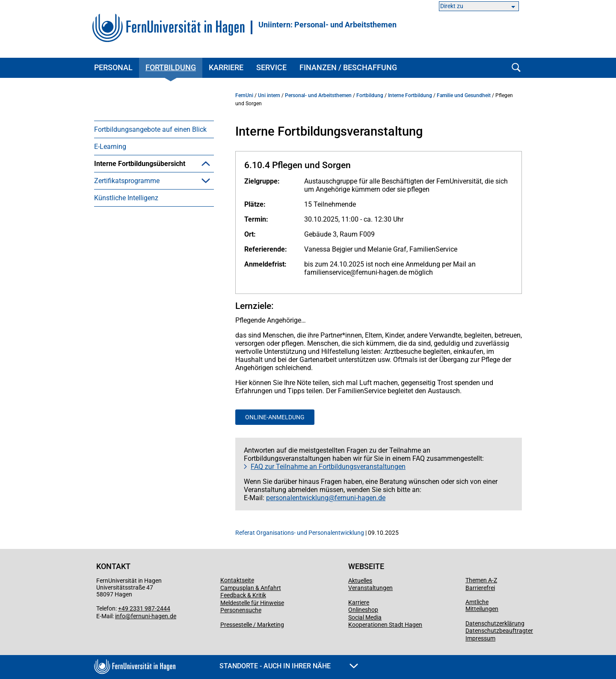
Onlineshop (363, 610)
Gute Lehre (123, 326)
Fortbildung (171, 67)
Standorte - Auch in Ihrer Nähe (289, 666)
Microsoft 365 (128, 249)
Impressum (480, 638)
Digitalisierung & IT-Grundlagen (154, 232)
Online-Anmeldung (275, 417)
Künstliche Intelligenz (126, 454)
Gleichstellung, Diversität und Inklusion (151, 305)
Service (271, 67)
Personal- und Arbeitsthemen (318, 95)
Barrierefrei (480, 588)
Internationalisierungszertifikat (153, 420)
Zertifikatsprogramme (127, 437)
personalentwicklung (297, 498)
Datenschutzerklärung (495, 623)
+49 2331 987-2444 (144, 608)
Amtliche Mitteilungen (482, 605)
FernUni (244, 95)
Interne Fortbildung (410, 95)
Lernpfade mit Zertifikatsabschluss (160, 402)
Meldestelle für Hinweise (252, 603)
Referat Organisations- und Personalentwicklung (300, 533)
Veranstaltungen (370, 588)
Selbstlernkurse (130, 385)
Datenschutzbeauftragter (499, 631)
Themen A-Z (481, 580)
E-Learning (110, 147)
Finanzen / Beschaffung (348, 67)
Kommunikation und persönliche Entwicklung (156, 347)
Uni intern (269, 95)
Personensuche (241, 610)
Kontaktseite (237, 580)
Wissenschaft (127, 368)
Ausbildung (124, 198)
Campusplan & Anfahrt (251, 588)
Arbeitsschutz (127, 181)
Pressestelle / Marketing (252, 625)
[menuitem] (154, 129)
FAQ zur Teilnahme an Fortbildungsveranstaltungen (328, 467)
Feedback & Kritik (243, 595)
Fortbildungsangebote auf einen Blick (150, 129)
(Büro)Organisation (136, 215)
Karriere (226, 67)
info (120, 616)
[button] (206, 163)
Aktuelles (360, 581)
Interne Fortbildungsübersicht (140, 164)
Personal (113, 67)
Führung (120, 283)
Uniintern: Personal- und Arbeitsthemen (327, 25)
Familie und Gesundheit (143, 266)
